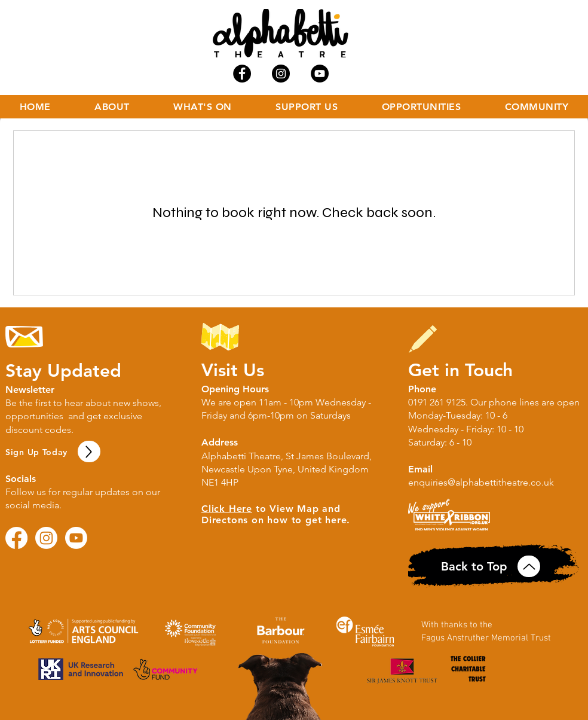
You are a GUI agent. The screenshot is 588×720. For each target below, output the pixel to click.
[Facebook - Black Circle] (242, 74)
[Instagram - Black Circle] (281, 74)
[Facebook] (16, 538)
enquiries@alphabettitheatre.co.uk (481, 482)
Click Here (227, 509)
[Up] (89, 451)
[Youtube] (76, 538)
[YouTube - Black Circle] (320, 74)
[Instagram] (46, 538)
